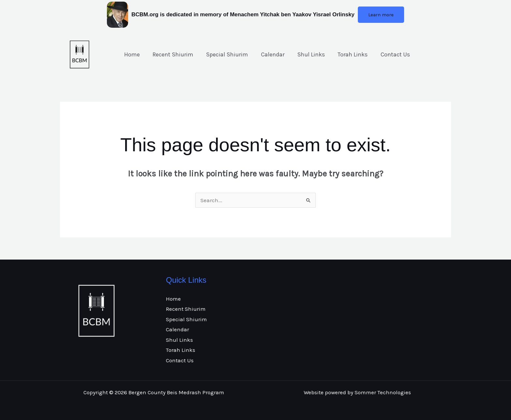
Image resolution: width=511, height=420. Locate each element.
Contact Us (388, 54)
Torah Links (347, 54)
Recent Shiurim (171, 54)
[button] (381, 15)
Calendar (269, 54)
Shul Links (306, 54)
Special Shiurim (224, 54)
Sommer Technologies (383, 392)
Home (131, 54)
